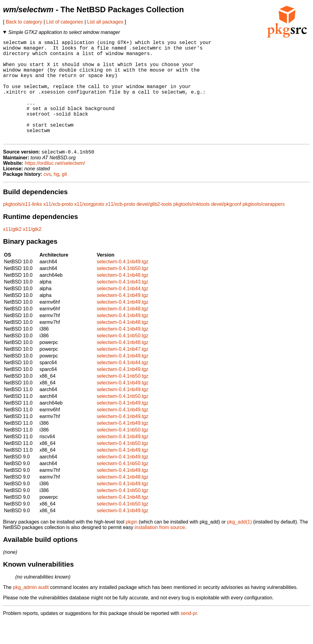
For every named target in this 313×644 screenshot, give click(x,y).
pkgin (131, 545)
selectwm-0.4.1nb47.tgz (122, 372)
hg (56, 197)
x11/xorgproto (89, 227)
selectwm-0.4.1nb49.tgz (122, 285)
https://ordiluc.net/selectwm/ (55, 186)
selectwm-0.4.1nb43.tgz (122, 305)
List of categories (65, 22)
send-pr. (190, 636)
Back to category (24, 22)
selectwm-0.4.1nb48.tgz (122, 298)
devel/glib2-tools (154, 227)
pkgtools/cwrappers (264, 227)
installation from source (160, 550)
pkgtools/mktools (191, 227)
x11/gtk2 (12, 252)
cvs (47, 197)
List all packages (105, 22)
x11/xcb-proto (58, 227)
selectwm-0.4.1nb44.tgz (122, 311)
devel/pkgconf (226, 227)
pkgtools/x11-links (22, 227)
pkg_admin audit (31, 610)
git (64, 197)
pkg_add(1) (239, 545)
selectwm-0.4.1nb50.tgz (122, 291)
